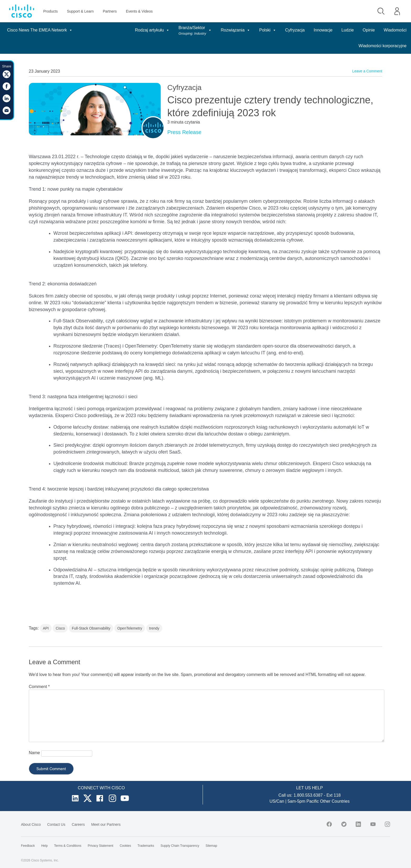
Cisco (60, 628)
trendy (154, 628)
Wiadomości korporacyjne (383, 46)
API (46, 628)
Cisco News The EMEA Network (40, 30)
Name (34, 753)
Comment (39, 687)
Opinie (369, 30)
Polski (268, 30)
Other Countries (335, 801)
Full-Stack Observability (91, 628)
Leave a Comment (367, 71)
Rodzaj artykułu (152, 30)
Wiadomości (395, 30)
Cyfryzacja (295, 30)
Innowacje (323, 30)
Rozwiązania (236, 30)
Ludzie (347, 30)
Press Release (184, 132)
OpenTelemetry (130, 628)
